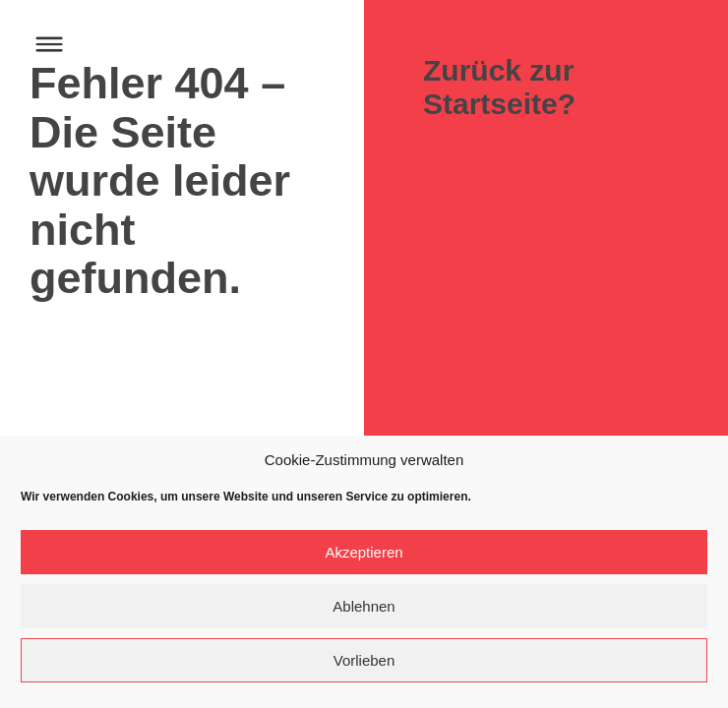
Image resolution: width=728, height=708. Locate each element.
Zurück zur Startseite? (499, 87)
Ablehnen (364, 606)
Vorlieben (364, 660)
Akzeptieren (364, 552)
